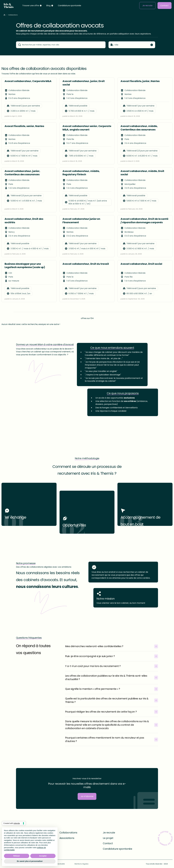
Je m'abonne (87, 796)
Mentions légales (81, 864)
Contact (164, 6)
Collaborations (68, 833)
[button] (32, 6)
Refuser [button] (17, 856)
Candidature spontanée (70, 6)
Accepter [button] (43, 856)
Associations (67, 838)
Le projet (108, 838)
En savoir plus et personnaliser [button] (30, 861)
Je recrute (147, 6)
